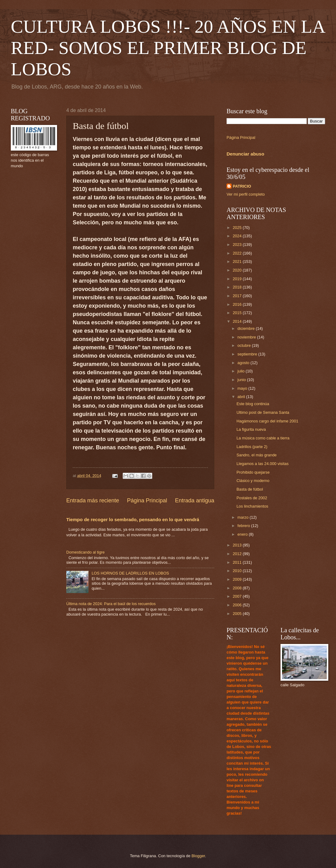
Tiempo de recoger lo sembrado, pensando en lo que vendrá (133, 519)
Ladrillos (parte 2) (252, 447)
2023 (238, 245)
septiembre (248, 354)
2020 (238, 270)
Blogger (198, 856)
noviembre (247, 337)
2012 (238, 554)
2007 (238, 596)
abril (242, 397)
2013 (238, 545)
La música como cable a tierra (263, 438)
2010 (238, 571)
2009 (238, 579)
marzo (243, 517)
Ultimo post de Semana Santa (263, 412)
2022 (238, 253)
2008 (238, 588)
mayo (243, 388)
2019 (238, 279)
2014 (238, 321)
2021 (238, 262)
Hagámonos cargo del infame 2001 (267, 421)
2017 (238, 296)
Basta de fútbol (250, 489)
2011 (238, 562)
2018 (238, 287)
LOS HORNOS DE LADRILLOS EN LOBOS (130, 573)
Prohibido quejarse (253, 472)
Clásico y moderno (253, 481)
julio (241, 371)
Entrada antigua (195, 500)
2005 (238, 614)
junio (242, 380)
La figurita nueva (251, 429)
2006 (238, 605)
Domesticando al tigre (86, 552)
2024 (238, 236)
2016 (238, 304)
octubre (245, 345)
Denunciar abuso (245, 154)
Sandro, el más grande (256, 455)
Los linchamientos (252, 506)
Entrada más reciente (93, 500)
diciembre (246, 328)
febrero (244, 526)
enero (243, 534)
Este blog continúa (253, 404)
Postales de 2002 (252, 498)
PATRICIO (242, 186)
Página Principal (147, 500)
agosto (244, 363)
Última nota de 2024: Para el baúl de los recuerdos (111, 604)
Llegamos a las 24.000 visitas (262, 464)
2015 (238, 313)
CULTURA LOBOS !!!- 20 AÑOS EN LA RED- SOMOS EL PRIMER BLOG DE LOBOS (168, 48)
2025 (238, 228)
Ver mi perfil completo (246, 194)
